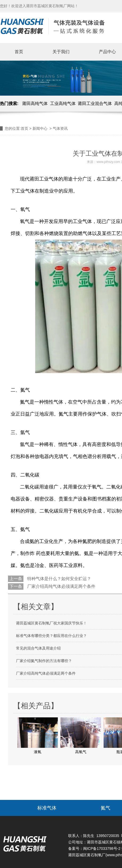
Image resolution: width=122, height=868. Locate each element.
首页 (19, 52)
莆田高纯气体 (35, 103)
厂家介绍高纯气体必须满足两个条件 (61, 586)
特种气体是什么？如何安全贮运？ (59, 579)
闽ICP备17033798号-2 (102, 849)
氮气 (105, 808)
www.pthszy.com (108, 162)
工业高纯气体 (63, 103)
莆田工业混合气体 (95, 103)
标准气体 (47, 808)
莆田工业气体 (44, 179)
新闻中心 (40, 128)
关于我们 (61, 52)
